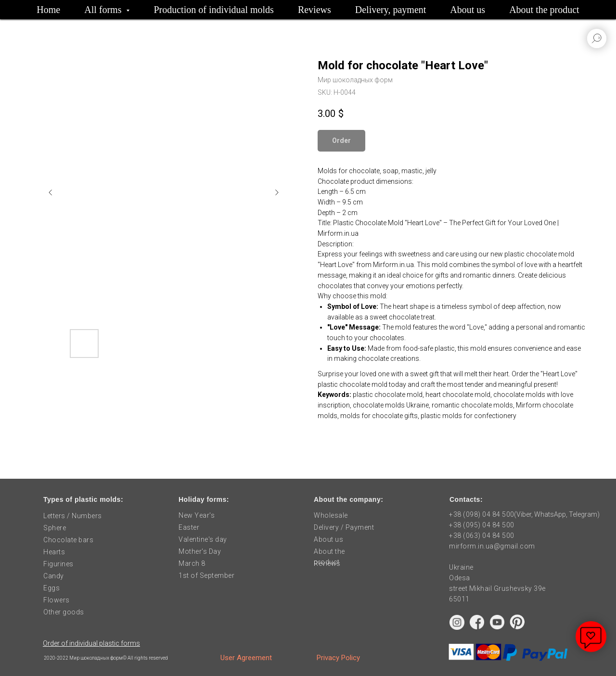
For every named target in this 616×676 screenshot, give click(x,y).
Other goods (64, 612)
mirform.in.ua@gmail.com (492, 546)
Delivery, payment (391, 10)
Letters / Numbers (73, 516)
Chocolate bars (68, 540)
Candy (54, 576)
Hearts (54, 552)
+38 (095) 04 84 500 (482, 525)
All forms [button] (104, 10)
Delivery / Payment (344, 527)
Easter (189, 527)
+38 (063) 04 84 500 (482, 536)
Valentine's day (203, 539)
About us (468, 10)
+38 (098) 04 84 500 (482, 514)
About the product (544, 10)
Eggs (51, 588)
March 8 (192, 563)
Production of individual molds (213, 10)
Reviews (314, 10)
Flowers (57, 600)
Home (48, 10)
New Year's (197, 515)
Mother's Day (200, 551)
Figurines (58, 564)
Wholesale (331, 515)
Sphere (55, 528)
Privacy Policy (338, 658)
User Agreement (246, 658)
